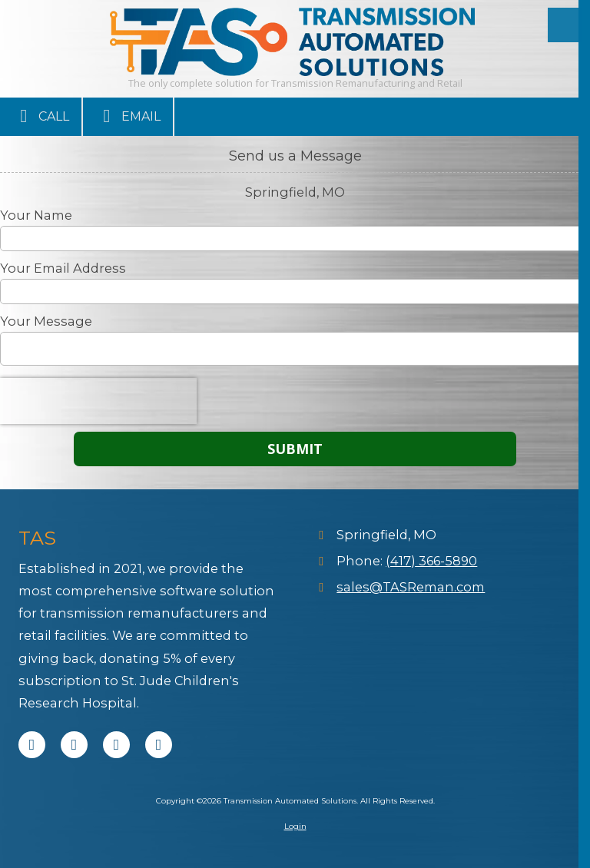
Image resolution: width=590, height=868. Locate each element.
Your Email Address (63, 268)
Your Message (46, 321)
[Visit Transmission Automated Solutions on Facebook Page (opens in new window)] (32, 745)
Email (128, 116)
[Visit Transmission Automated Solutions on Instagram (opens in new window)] (159, 745)
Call (41, 116)
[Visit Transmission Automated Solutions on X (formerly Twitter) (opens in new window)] (74, 745)
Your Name (36, 215)
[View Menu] (565, 25)
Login (295, 826)
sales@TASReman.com (411, 587)
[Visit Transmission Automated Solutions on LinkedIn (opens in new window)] (116, 745)
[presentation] (98, 401)
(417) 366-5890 (431, 561)
